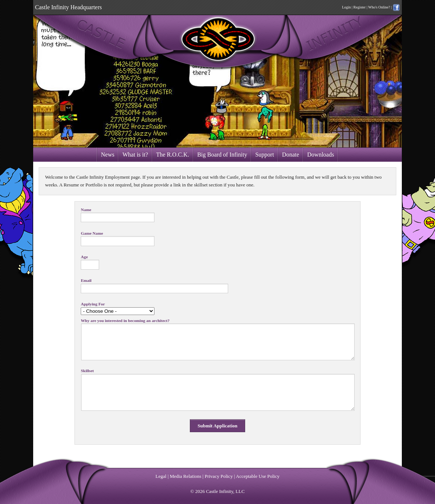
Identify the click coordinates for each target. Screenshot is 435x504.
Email (86, 281)
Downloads (321, 155)
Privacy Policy (219, 476)
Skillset (87, 371)
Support (265, 155)
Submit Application (217, 426)
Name (86, 210)
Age (84, 257)
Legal (161, 476)
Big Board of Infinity (222, 155)
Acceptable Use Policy (258, 476)
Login (347, 7)
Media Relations (186, 476)
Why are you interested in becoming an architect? (125, 321)
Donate (290, 155)
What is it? (135, 155)
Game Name (92, 233)
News (108, 155)
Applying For (93, 304)
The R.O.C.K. (173, 155)
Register (360, 7)
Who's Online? (379, 7)
